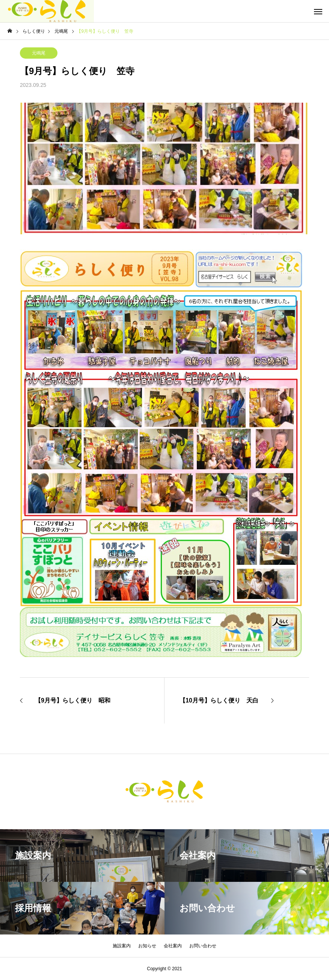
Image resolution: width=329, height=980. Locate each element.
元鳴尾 (39, 53)
